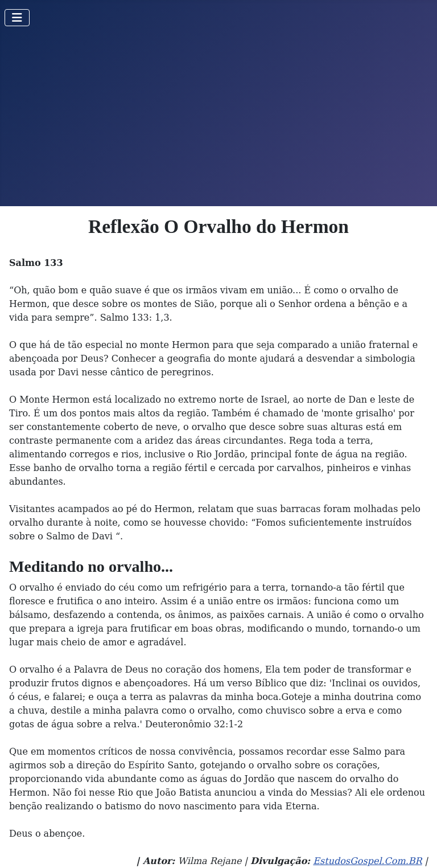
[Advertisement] (218, 121)
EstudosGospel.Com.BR (367, 861)
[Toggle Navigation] (17, 18)
